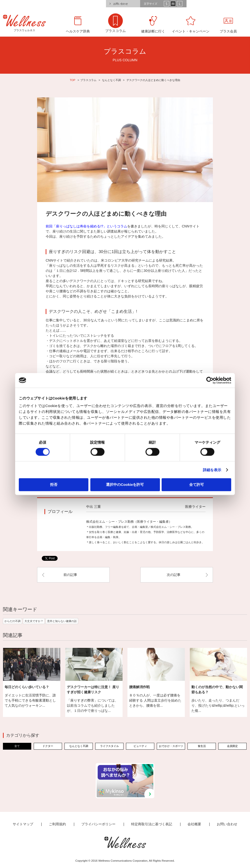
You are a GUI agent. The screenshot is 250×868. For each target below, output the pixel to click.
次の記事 (174, 575)
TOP (73, 80)
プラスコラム (88, 80)
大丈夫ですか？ (34, 621)
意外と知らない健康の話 (62, 621)
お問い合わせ (121, 4)
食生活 (202, 746)
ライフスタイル (109, 746)
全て (17, 746)
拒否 (54, 485)
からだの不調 (12, 621)
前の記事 (70, 575)
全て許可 (197, 485)
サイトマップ (23, 824)
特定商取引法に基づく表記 (152, 824)
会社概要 (194, 824)
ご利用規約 (57, 824)
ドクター (48, 746)
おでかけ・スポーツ (171, 746)
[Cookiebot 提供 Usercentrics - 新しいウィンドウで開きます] (210, 380)
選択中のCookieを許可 (125, 485)
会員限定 (232, 746)
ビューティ (140, 746)
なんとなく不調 (111, 80)
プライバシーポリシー (98, 824)
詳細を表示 (212, 470)
